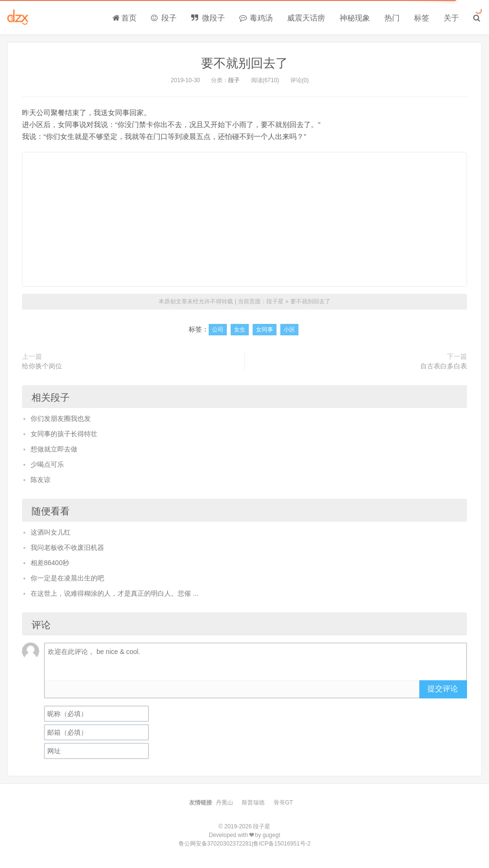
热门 (392, 18)
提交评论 (443, 689)
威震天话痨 (306, 18)
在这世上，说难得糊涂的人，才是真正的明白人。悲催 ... (115, 593)
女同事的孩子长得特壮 (64, 434)
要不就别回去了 (244, 63)
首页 (125, 18)
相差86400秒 (50, 563)
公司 (218, 330)
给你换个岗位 (42, 366)
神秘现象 (355, 18)
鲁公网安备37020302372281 (215, 844)
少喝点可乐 (47, 464)
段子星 (275, 301)
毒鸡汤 (256, 18)
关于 (451, 18)
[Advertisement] (244, 219)
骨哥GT (283, 803)
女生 (240, 330)
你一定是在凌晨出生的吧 (67, 578)
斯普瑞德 (253, 803)
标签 (422, 18)
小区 (289, 330)
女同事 (265, 330)
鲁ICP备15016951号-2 (282, 844)
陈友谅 (41, 480)
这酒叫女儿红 (51, 532)
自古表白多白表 (444, 366)
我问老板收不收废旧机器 (67, 547)
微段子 (208, 18)
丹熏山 (224, 803)
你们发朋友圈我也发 (61, 418)
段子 (164, 18)
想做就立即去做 (54, 449)
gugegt (271, 835)
